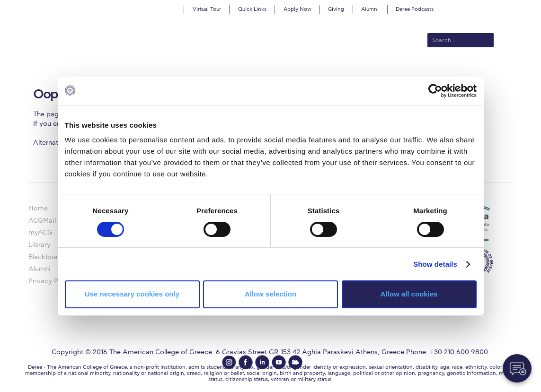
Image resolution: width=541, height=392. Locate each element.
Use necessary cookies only (132, 294)
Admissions (186, 72)
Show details (435, 264)
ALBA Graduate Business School (313, 72)
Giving (336, 9)
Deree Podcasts (415, 9)
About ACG (140, 72)
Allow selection (270, 294)
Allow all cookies (409, 294)
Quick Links (252, 9)
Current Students (409, 72)
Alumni (370, 9)
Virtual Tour (207, 9)
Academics (231, 72)
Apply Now (297, 9)
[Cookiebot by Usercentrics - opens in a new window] (435, 90)
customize (501, 7)
